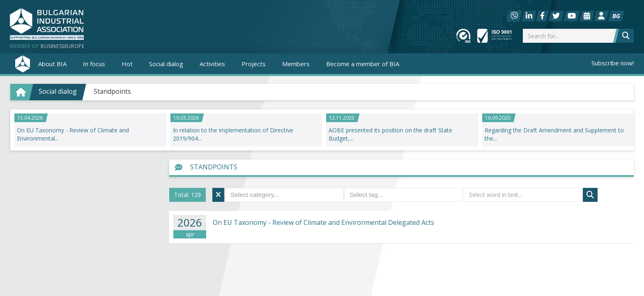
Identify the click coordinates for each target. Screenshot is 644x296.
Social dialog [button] (166, 64)
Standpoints (112, 91)
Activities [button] (212, 64)
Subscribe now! (613, 63)
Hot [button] (127, 64)
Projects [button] (254, 64)
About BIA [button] (52, 64)
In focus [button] (94, 64)
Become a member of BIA (363, 64)
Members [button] (296, 64)
